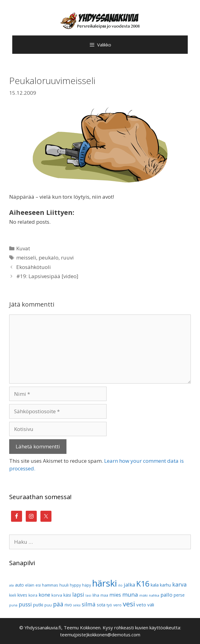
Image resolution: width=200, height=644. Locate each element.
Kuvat (23, 248)
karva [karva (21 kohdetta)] (179, 584)
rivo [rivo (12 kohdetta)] (68, 605)
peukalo (49, 258)
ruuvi (67, 258)
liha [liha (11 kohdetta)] (96, 595)
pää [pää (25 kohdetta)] (58, 604)
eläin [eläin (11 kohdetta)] (30, 585)
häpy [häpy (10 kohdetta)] (87, 585)
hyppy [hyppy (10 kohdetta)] (75, 585)
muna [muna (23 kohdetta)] (130, 594)
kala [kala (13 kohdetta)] (155, 585)
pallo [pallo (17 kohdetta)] (166, 595)
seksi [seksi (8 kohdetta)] (77, 605)
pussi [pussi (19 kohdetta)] (25, 604)
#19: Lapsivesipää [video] (47, 276)
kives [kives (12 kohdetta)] (22, 595)
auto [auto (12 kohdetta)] (19, 585)
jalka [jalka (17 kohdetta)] (129, 585)
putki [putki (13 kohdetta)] (38, 605)
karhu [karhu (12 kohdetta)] (165, 585)
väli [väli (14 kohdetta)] (151, 605)
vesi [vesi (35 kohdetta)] (129, 604)
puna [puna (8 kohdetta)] (13, 605)
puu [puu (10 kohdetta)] (48, 605)
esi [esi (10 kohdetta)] (38, 585)
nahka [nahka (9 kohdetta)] (154, 595)
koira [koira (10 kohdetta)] (33, 595)
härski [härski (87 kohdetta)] (105, 583)
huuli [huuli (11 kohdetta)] (64, 585)
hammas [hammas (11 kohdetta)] (50, 585)
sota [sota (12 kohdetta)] (101, 605)
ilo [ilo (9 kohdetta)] (120, 585)
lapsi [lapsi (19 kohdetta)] (78, 595)
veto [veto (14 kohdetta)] (141, 605)
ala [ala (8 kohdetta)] (11, 585)
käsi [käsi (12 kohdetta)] (67, 595)
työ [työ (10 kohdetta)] (109, 605)
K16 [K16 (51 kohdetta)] (143, 583)
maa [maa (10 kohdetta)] (104, 595)
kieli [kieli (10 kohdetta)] (13, 595)
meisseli (26, 258)
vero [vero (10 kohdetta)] (117, 605)
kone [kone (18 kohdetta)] (44, 595)
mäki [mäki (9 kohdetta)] (143, 595)
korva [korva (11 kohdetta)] (57, 595)
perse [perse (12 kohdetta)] (179, 595)
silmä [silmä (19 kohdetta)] (89, 604)
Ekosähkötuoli (34, 267)
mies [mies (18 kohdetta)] (115, 595)
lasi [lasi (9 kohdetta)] (88, 595)
